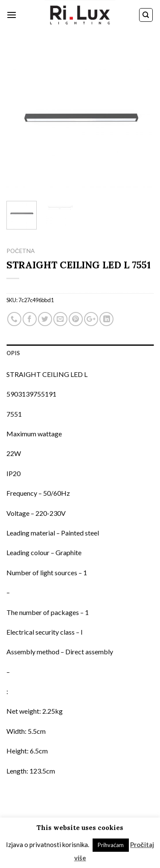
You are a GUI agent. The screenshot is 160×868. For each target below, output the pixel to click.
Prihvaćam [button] (111, 845)
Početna (20, 251)
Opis (13, 353)
